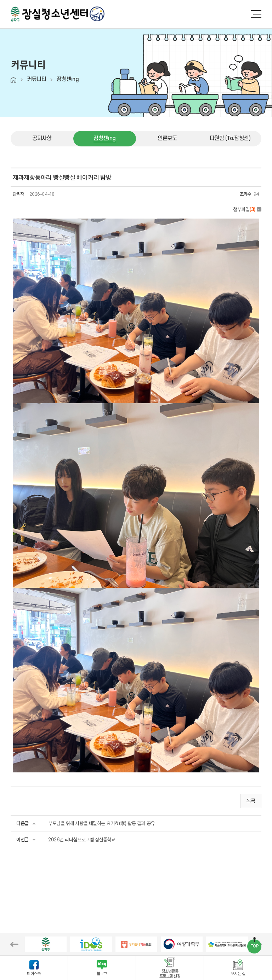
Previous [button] (14, 944)
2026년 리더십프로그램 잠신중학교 (82, 840)
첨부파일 (247, 209)
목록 (251, 801)
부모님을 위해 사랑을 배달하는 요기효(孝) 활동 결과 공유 (101, 823)
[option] (46, 944)
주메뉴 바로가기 (0, 0)
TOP (254, 946)
